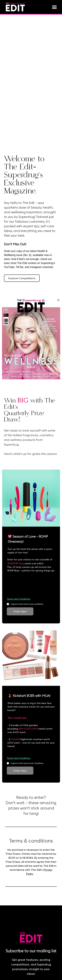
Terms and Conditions (19, 599)
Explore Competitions (22, 278)
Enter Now (20, 611)
